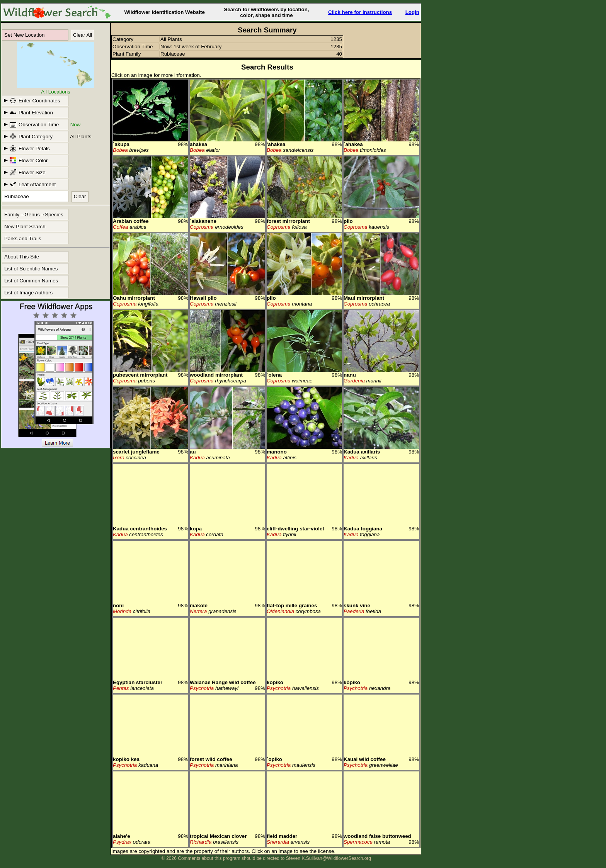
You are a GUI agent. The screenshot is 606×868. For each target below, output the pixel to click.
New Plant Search (25, 227)
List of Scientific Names (31, 269)
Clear (80, 196)
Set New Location (24, 35)
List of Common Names (31, 281)
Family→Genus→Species (34, 215)
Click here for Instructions (360, 12)
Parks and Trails (23, 239)
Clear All (83, 35)
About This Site (22, 257)
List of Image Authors (28, 293)
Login (412, 12)
